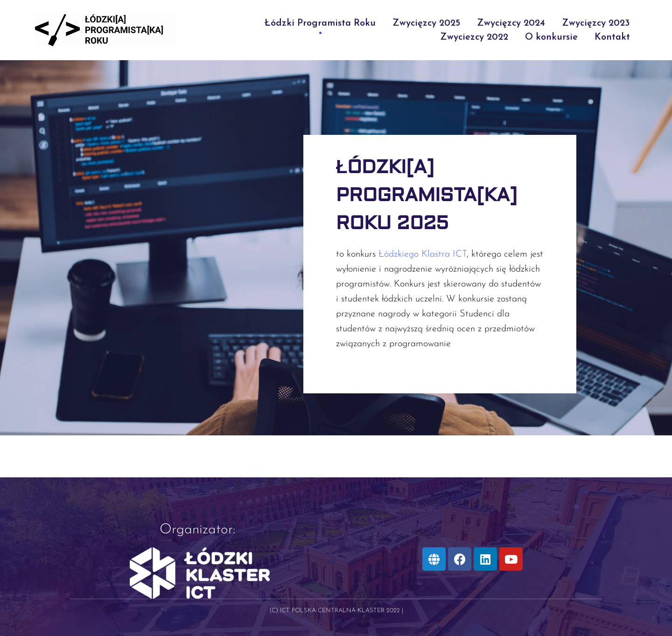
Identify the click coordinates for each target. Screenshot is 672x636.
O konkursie (551, 37)
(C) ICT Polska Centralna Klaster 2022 (335, 611)
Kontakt (612, 37)
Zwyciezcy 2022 (474, 37)
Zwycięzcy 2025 (426, 23)
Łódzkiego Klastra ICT (423, 254)
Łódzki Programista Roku (320, 23)
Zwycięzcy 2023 (596, 23)
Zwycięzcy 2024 (511, 23)
